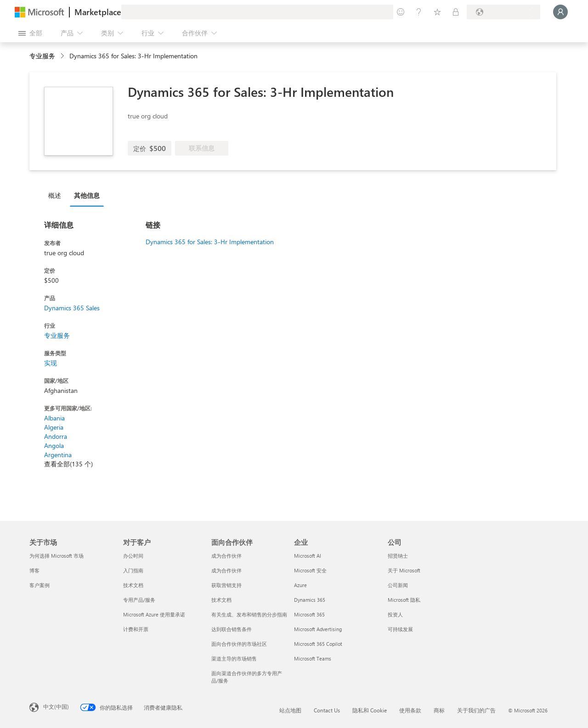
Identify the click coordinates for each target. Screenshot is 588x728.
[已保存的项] (437, 12)
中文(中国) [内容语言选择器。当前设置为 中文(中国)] (56, 706)
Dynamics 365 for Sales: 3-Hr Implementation (210, 242)
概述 (55, 195)
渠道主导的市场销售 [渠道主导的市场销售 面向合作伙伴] (234, 658)
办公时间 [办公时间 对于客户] (133, 556)
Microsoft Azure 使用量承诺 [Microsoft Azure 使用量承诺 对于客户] (154, 614)
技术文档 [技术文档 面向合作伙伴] (221, 600)
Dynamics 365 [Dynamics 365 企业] (310, 600)
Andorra (56, 436)
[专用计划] (456, 12)
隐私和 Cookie (370, 710)
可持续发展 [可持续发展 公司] (400, 629)
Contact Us (327, 710)
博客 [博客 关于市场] (34, 570)
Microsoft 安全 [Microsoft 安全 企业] (310, 570)
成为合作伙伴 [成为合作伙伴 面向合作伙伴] (226, 556)
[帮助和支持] (419, 12)
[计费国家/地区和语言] (503, 12)
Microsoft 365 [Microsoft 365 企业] (309, 614)
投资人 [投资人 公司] (395, 614)
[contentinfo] (63, 56)
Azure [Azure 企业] (300, 585)
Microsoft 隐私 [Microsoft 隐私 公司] (404, 600)
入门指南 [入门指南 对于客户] (133, 570)
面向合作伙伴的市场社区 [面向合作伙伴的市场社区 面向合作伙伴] (239, 644)
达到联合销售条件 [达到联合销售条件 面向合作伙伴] (232, 629)
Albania (54, 418)
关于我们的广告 (476, 710)
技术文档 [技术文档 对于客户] (133, 585)
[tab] (57, 195)
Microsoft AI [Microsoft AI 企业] (308, 556)
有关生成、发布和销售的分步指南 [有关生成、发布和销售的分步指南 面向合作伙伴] (249, 614)
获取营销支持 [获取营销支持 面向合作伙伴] (226, 585)
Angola (54, 445)
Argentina (58, 455)
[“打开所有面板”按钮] (30, 33)
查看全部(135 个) (68, 464)
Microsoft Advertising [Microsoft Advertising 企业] (318, 629)
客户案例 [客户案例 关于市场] (40, 585)
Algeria (54, 427)
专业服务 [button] (42, 56)
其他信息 (87, 195)
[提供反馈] (401, 12)
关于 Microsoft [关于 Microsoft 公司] (404, 570)
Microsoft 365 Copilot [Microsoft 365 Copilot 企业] (318, 644)
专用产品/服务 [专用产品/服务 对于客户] (139, 600)
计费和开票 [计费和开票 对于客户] (136, 629)
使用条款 (410, 710)
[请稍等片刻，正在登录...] (560, 12)
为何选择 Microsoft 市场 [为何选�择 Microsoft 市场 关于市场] (57, 556)
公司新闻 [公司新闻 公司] (398, 585)
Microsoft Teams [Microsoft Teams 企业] (313, 658)
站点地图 (290, 710)
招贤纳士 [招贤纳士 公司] (398, 556)
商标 (439, 710)
